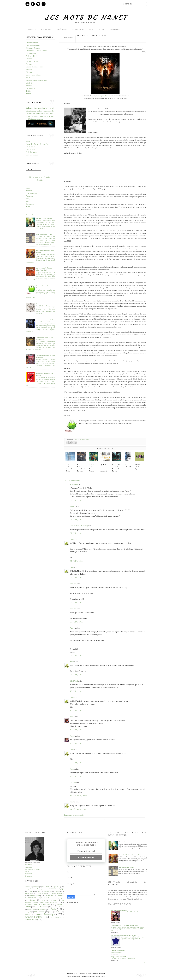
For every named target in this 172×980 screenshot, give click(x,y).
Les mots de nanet (86, 17)
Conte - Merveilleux (33, 75)
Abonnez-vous (86, 857)
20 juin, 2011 (77, 743)
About (28, 201)
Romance (29, 64)
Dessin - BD (30, 150)
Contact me (30, 204)
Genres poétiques (32, 155)
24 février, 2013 (79, 809)
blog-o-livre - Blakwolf (118, 957)
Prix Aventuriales (43, 907)
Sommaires (46, 29)
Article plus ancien (144, 819)
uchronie (28, 915)
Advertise (29, 196)
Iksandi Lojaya (100, 976)
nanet (72, 539)
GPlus (44, 4)
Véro (72, 769)
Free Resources (32, 193)
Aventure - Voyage (33, 62)
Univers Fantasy (82, 440)
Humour (29, 70)
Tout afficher (144, 963)
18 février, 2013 (79, 796)
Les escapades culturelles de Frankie (123, 935)
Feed (27, 4)
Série (28, 141)
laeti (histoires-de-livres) (79, 526)
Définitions (29, 874)
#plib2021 (57, 887)
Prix (91, 29)
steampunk (28, 912)
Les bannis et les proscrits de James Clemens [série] (45, 321)
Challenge (48, 891)
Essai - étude (31, 147)
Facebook (33, 4)
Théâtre (29, 91)
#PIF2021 (36, 887)
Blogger (40, 180)
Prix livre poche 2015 (58, 907)
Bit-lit (28, 78)
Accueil (32, 29)
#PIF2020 (28, 887)
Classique (29, 72)
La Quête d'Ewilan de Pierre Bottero (130, 855)
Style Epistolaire (32, 152)
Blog (28, 199)
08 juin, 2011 (77, 655)
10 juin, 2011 (77, 691)
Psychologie (30, 88)
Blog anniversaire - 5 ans (44, 234)
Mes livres (115, 29)
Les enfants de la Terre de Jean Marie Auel (44, 269)
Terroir (29, 94)
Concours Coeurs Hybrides (44, 218)
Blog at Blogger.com (74, 976)
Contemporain (31, 53)
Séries (27, 872)
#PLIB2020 (46, 887)
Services (29, 191)
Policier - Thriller (32, 56)
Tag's (38, 304)
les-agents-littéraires (104, 96)
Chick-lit (29, 83)
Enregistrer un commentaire (74, 815)
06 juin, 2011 (77, 500)
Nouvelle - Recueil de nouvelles (38, 144)
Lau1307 (73, 584)
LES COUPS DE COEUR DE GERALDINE (125, 925)
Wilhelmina (75, 484)
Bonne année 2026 (117, 952)
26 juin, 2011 (77, 776)
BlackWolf (74, 681)
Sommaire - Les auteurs (33, 869)
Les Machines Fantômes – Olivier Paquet (123, 959)
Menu (28, 207)
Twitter (38, 4)
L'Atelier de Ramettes (118, 950)
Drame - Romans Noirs (34, 67)
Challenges (78, 29)
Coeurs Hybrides (42, 893)
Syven (90, 109)
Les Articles (29, 865)
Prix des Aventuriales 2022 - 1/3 (40, 108)
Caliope (73, 783)
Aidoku (73, 507)
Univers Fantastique (33, 45)
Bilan (32, 891)
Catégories (62, 29)
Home (28, 188)
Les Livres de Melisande (119, 910)
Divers (102, 29)
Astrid (73, 717)
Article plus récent (66, 819)
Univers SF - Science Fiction (36, 51)
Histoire (29, 59)
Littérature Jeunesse (33, 48)
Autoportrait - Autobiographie (37, 80)
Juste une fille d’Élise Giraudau (130, 912)
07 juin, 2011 (77, 533)
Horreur (29, 86)
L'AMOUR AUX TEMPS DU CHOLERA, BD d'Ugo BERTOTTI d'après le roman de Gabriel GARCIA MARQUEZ (127, 929)
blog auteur (29, 876)
